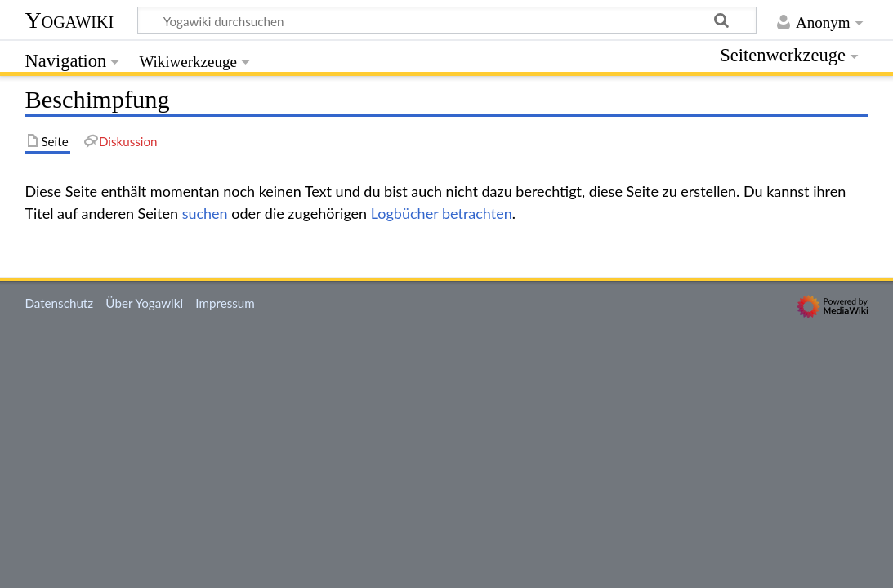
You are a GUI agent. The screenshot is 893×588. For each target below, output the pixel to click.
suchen (205, 213)
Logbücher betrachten (442, 213)
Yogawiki (69, 20)
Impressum (225, 303)
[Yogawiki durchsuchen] (447, 20)
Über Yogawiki (144, 303)
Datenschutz (59, 303)
